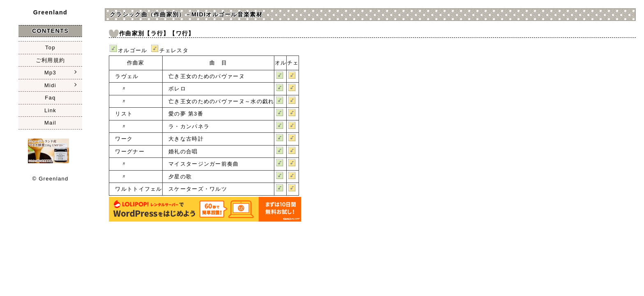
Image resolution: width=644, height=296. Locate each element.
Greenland (51, 12)
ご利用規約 (51, 60)
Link (50, 110)
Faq (50, 98)
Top (50, 47)
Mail (50, 123)
